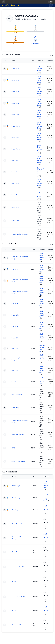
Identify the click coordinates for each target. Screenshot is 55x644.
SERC (13, 448)
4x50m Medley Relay (18, 435)
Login (50, 2)
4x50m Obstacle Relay (18, 461)
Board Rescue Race (18, 394)
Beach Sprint (16, 115)
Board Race (15, 221)
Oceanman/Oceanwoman (20, 234)
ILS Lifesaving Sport (11, 5)
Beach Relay (15, 315)
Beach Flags (15, 69)
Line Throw (15, 269)
